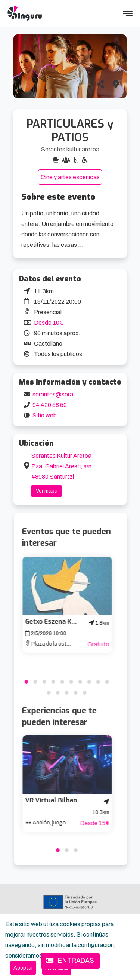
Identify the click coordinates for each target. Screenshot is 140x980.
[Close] (23, 968)
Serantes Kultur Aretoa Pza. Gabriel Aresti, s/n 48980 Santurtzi (61, 466)
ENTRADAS (70, 961)
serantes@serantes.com (65, 394)
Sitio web (45, 415)
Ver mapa (47, 491)
